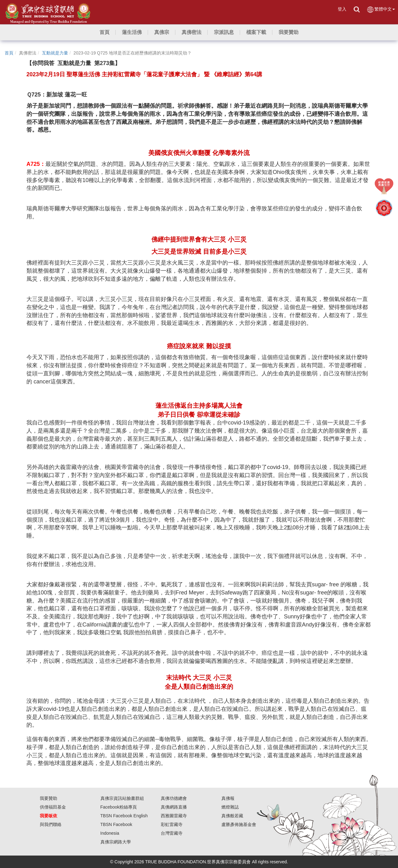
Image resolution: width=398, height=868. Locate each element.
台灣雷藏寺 (172, 833)
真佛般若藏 (232, 816)
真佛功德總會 (174, 798)
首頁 (9, 53)
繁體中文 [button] (381, 9)
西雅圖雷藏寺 (174, 816)
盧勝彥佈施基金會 (239, 824)
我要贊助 (49, 798)
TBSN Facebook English (124, 816)
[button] (132, 32)
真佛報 (228, 798)
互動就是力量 (55, 53)
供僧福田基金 (53, 807)
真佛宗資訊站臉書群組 (122, 798)
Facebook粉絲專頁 (119, 807)
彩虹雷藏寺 (172, 824)
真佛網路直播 (174, 807)
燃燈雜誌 (230, 807)
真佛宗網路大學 (116, 842)
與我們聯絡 (51, 824)
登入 (342, 9)
